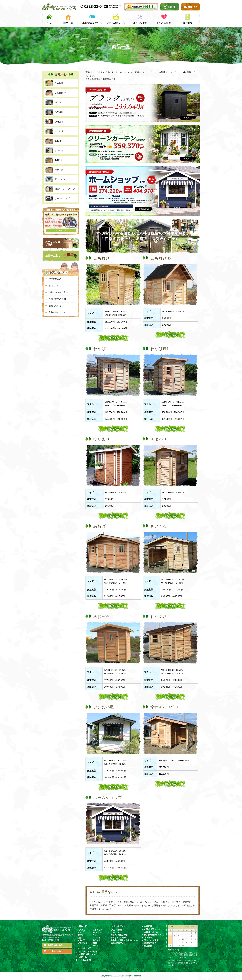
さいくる (59, 150)
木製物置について (168, 72)
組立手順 (187, 72)
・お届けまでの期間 (117, 938)
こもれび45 (60, 93)
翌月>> (193, 927)
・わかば (80, 932)
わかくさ (59, 170)
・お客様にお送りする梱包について (124, 940)
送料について (55, 286)
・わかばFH (96, 932)
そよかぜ (59, 131)
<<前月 (187, 927)
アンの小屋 (60, 179)
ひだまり (59, 122)
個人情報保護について (154, 935)
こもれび (59, 83)
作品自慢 (148, 946)
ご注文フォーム (151, 932)
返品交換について (57, 312)
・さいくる (96, 938)
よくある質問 (85, 960)
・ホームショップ (84, 948)
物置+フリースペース (65, 189)
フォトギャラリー (152, 940)
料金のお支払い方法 (58, 292)
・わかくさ (96, 940)
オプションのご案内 (88, 952)
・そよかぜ (96, 935)
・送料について (115, 932)
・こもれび (81, 930)
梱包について (55, 306)
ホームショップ (62, 198)
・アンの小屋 (82, 943)
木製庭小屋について (88, 954)
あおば (58, 141)
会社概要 (148, 926)
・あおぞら (81, 940)
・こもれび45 (97, 930)
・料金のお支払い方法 (118, 935)
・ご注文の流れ (115, 930)
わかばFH (59, 112)
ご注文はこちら (54, 951)
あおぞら (59, 160)
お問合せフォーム (152, 929)
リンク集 (148, 937)
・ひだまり (81, 935)
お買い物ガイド (118, 926)
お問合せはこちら (55, 945)
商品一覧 (83, 926)
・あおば (80, 938)
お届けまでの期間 (57, 299)
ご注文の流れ (55, 279)
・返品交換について (117, 943)
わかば (58, 102)
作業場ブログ (150, 943)
